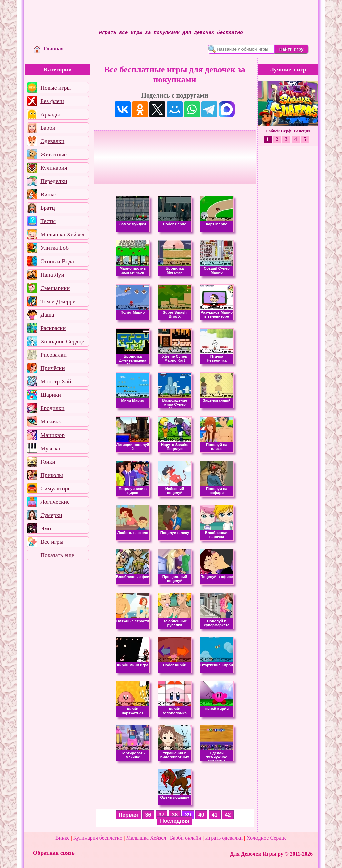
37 (162, 815)
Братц (48, 208)
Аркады (50, 114)
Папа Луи (52, 275)
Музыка (50, 448)
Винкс (48, 194)
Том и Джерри (58, 301)
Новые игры (56, 88)
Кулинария (54, 168)
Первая (128, 815)
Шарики (51, 395)
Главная (49, 49)
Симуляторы (56, 488)
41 (215, 815)
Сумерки (51, 515)
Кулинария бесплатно (98, 838)
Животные (54, 154)
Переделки (54, 181)
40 (201, 815)
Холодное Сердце (62, 341)
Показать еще (57, 555)
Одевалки (52, 141)
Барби (48, 128)
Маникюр (53, 435)
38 (175, 815)
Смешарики (55, 288)
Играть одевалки (224, 838)
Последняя (175, 821)
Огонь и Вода (57, 261)
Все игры (52, 542)
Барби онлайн (186, 838)
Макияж (51, 421)
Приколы (52, 475)
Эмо (46, 528)
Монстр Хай (56, 381)
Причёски (53, 368)
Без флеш (52, 101)
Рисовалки (54, 355)
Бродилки (52, 408)
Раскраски (53, 328)
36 (148, 815)
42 (228, 815)
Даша (47, 315)
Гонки (48, 462)
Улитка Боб (55, 248)
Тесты (48, 221)
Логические (55, 502)
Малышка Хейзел (62, 234)
